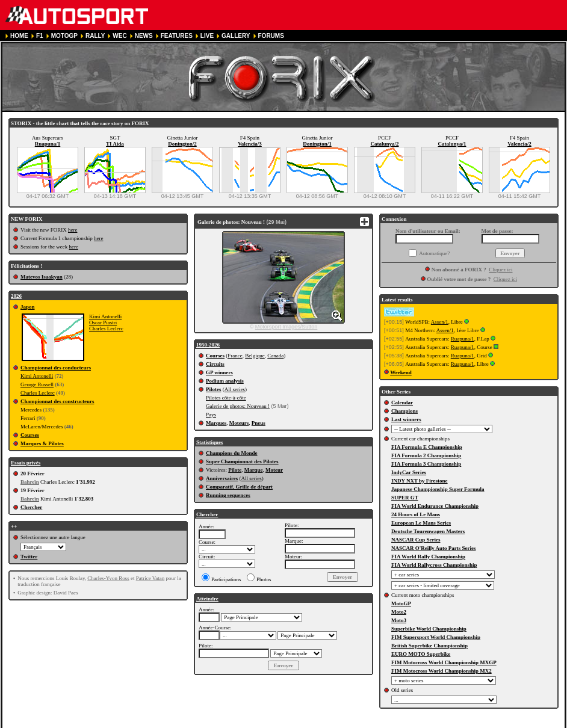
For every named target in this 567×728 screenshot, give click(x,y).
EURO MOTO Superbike (421, 654)
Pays (211, 415)
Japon (28, 307)
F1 (40, 36)
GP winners (219, 372)
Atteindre (207, 599)
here (73, 230)
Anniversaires (222, 478)
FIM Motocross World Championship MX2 (442, 671)
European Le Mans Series (421, 523)
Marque (254, 470)
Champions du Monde (232, 453)
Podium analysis (225, 381)
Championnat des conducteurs (56, 368)
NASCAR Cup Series (416, 540)
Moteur (274, 470)
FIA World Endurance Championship (435, 506)
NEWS (144, 36)
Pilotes (214, 389)
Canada (275, 356)
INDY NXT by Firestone (420, 481)
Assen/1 (440, 322)
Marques (216, 423)
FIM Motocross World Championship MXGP (444, 662)
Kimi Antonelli (105, 316)
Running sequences (228, 495)
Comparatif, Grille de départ (239, 487)
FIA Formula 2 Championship (426, 455)
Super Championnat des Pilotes (242, 461)
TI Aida (115, 144)
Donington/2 (182, 144)
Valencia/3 (250, 144)
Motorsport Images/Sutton (287, 327)
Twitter (29, 557)
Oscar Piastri (103, 322)
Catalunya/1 (452, 144)
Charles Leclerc (106, 329)
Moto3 (399, 620)
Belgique (255, 356)
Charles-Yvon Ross (108, 578)
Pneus (259, 423)
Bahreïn (30, 482)
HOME (19, 36)
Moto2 (399, 612)
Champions (404, 411)
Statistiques (210, 442)
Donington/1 (317, 144)
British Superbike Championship (429, 646)
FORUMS (271, 36)
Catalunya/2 (384, 144)
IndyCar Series (409, 472)
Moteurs (239, 423)
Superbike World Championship (429, 629)
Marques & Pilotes (42, 443)
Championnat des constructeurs (57, 401)
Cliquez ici (500, 270)
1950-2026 (208, 345)
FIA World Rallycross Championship (434, 565)
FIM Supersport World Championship (436, 637)
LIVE (207, 36)
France (235, 356)
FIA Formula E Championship (427, 447)
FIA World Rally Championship (428, 557)
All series (235, 389)
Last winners (406, 419)
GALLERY (236, 36)
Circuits (215, 364)
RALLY (95, 36)
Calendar (402, 403)
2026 (16, 296)
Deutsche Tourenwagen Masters (428, 531)
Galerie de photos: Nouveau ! (238, 406)
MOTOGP (64, 36)
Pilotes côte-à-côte (226, 398)
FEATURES (177, 36)
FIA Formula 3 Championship (426, 464)
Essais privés (26, 463)
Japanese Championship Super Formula (438, 489)
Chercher (31, 507)
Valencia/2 (519, 144)
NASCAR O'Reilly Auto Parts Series (434, 548)
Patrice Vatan (150, 578)
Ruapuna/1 (48, 144)
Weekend (401, 372)
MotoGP (401, 603)
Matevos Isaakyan (42, 277)
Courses (30, 435)
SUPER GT (405, 498)
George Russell (37, 384)
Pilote (235, 470)
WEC (119, 36)
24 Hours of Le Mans (416, 514)
